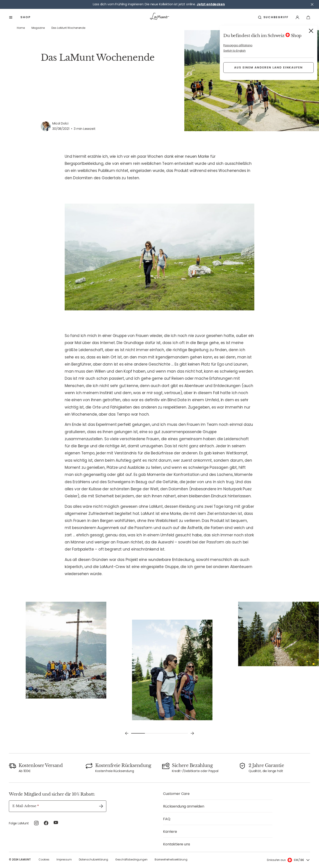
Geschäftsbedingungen (131, 859)
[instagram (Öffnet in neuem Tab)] (36, 824)
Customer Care (176, 794)
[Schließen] (312, 4)
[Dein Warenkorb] (308, 17)
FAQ (167, 819)
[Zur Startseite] (160, 17)
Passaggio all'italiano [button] (238, 45)
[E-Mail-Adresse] (58, 806)
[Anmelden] (297, 17)
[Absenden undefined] (101, 806)
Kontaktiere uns (177, 844)
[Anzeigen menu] (11, 17)
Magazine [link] (38, 28)
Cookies (44, 859)
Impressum (64, 859)
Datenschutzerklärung (94, 859)
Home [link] (21, 28)
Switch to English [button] (234, 51)
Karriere (170, 832)
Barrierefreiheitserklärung (171, 859)
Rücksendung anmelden (184, 806)
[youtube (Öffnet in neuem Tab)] (56, 824)
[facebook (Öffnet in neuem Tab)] (46, 824)
